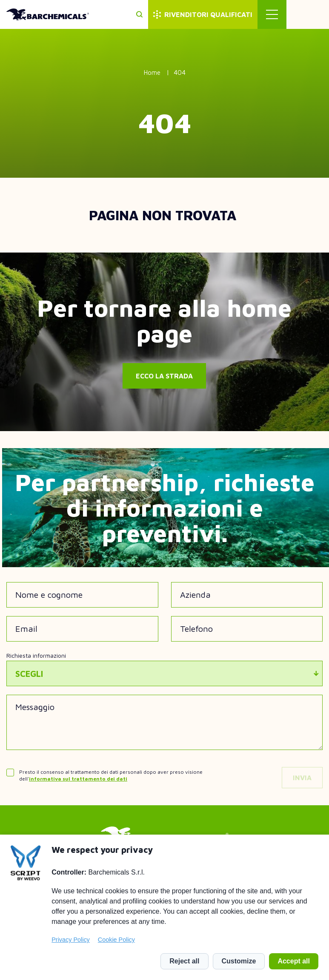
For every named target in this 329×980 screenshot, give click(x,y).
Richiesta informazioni (36, 655)
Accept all (294, 961)
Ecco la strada (164, 376)
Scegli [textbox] (29, 674)
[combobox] (164, 673)
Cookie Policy (116, 940)
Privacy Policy (71, 940)
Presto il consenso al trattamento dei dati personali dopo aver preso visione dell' (111, 775)
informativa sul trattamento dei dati (78, 779)
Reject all (184, 961)
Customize (239, 961)
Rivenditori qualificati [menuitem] (251, 14)
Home (152, 72)
